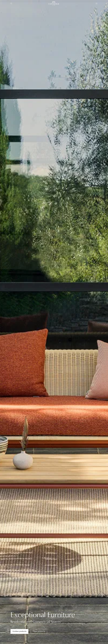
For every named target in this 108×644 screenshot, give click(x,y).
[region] (54, 322)
